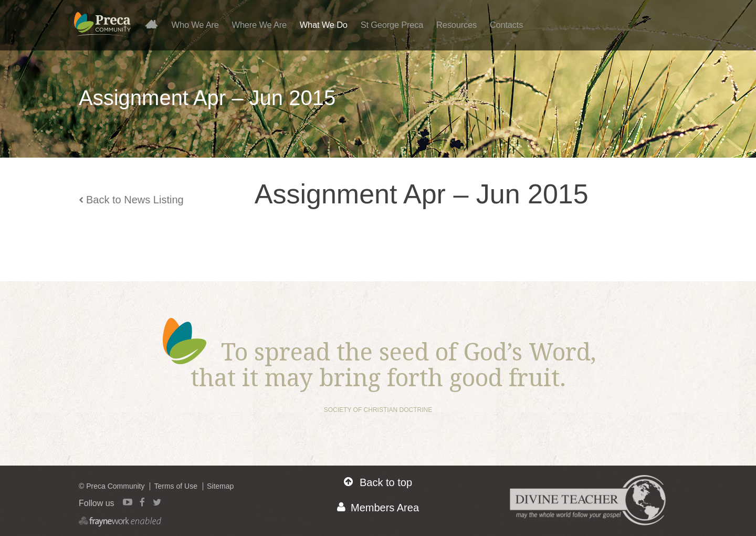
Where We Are (259, 25)
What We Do (324, 25)
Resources (456, 25)
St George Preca (392, 25)
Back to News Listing (131, 200)
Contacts (506, 25)
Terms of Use (175, 486)
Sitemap (220, 486)
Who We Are (195, 25)
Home (156, 24)
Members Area (378, 507)
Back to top (378, 482)
